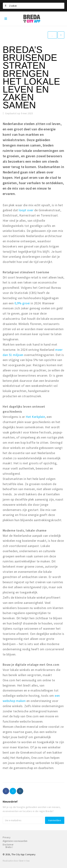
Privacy (7, 837)
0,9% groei (22, 303)
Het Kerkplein (35, 417)
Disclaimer (8, 845)
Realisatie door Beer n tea (16, 861)
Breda (9, 847)
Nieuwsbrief (10, 801)
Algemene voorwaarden (15, 841)
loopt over (26, 210)
